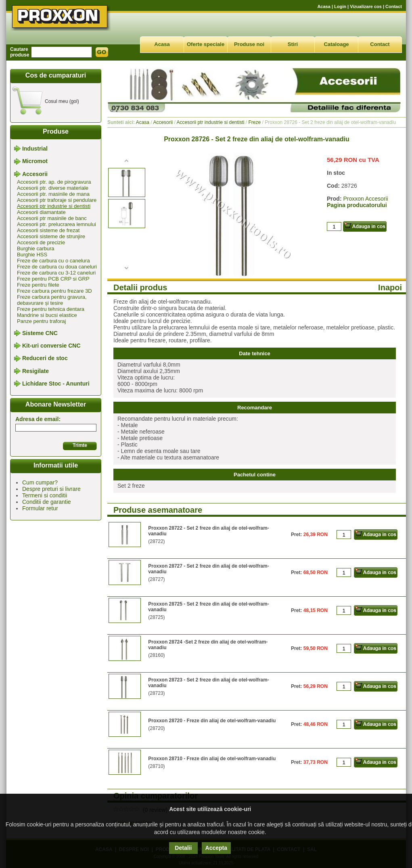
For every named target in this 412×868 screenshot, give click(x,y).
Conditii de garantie (47, 502)
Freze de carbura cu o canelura (53, 261)
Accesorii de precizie (41, 242)
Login (340, 6)
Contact (394, 6)
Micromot (35, 161)
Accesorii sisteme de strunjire (51, 236)
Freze (255, 122)
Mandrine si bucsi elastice (47, 315)
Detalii (183, 848)
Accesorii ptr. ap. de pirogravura (54, 182)
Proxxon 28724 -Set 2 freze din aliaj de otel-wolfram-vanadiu (208, 645)
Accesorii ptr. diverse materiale (53, 188)
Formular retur (40, 508)
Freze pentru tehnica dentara (51, 309)
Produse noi (249, 44)
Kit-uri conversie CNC (51, 346)
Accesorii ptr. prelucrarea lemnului (56, 224)
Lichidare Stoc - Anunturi (56, 384)
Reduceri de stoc (45, 359)
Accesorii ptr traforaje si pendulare (57, 200)
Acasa (324, 6)
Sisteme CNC (40, 333)
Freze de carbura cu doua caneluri (57, 267)
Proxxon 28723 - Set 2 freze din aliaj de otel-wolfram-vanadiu (208, 683)
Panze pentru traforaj (41, 321)
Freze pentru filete (38, 285)
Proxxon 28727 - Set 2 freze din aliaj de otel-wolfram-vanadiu (208, 569)
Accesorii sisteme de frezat (48, 230)
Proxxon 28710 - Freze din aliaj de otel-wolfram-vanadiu (212, 759)
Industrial (35, 149)
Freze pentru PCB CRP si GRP (53, 279)
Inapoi (390, 287)
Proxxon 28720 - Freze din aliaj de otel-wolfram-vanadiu (212, 721)
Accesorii (35, 174)
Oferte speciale (206, 44)
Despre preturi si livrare (51, 489)
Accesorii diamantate (41, 212)
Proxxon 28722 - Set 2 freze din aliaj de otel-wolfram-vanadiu (208, 531)
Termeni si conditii (45, 495)
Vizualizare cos (366, 6)
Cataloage (336, 44)
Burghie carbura (36, 248)
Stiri (293, 44)
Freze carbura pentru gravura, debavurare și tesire (52, 300)
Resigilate (36, 371)
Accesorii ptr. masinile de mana (53, 194)
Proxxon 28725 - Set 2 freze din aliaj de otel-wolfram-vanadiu (208, 607)
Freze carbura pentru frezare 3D (54, 291)
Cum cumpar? (40, 482)
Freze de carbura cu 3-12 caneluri (56, 273)
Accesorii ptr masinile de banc (52, 218)
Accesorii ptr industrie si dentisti (54, 206)
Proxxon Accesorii (365, 199)
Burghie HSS (32, 255)
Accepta (216, 848)
